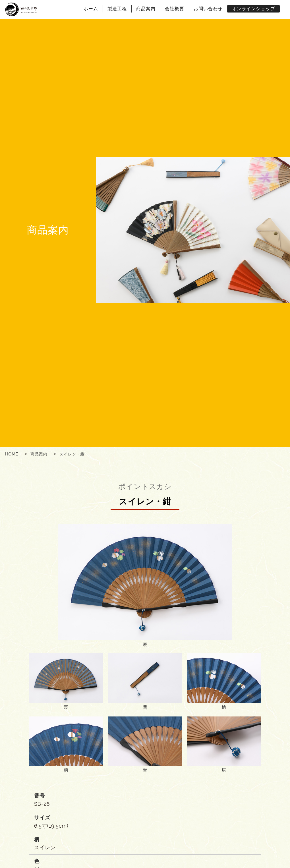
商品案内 (146, 9)
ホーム (91, 9)
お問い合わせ (208, 9)
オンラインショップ (254, 9)
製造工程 (117, 9)
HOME (12, 454)
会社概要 (175, 9)
